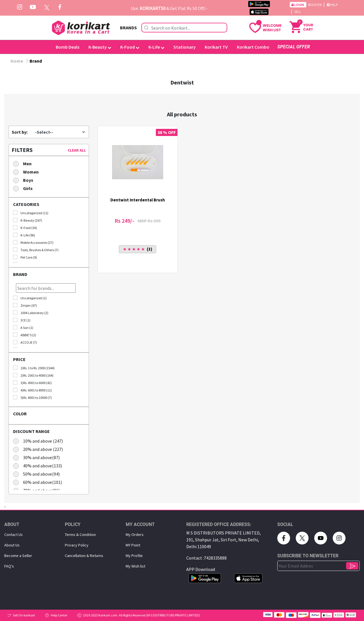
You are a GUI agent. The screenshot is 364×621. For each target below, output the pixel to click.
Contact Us (14, 535)
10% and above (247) (40, 441)
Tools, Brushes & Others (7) (36, 250)
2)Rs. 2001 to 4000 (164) (33, 375)
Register (315, 5)
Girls (25, 188)
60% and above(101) (39, 482)
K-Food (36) (25, 228)
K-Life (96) (24, 235)
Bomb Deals (68, 47)
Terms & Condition (80, 535)
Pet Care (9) (25, 257)
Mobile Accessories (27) (33, 242)
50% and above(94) (38, 474)
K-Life (156, 47)
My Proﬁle (134, 556)
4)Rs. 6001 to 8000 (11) (32, 390)
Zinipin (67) (25, 305)
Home (17, 61)
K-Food (130, 47)
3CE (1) (22, 320)
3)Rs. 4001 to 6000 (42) (32, 383)
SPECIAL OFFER (294, 47)
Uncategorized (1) (30, 298)
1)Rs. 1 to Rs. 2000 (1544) (34, 368)
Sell (298, 12)
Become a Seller (18, 556)
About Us (12, 545)
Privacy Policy (77, 545)
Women (28, 172)
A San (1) (23, 327)
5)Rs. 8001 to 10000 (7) (32, 397)
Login (298, 5)
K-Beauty (100, 47)
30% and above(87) (38, 457)
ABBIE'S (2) (25, 335)
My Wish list (136, 566)
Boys (25, 180)
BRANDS (128, 28)
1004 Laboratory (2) (31, 313)
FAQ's (9, 566)
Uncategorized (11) (31, 213)
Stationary (185, 47)
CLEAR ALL (77, 150)
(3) (137, 249)
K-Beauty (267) (28, 220)
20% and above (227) (40, 449)
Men (24, 163)
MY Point (133, 545)
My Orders (135, 535)
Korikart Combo (253, 47)
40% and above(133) (39, 466)
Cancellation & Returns (84, 556)
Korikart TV (216, 47)
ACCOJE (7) (25, 342)
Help (332, 5)
